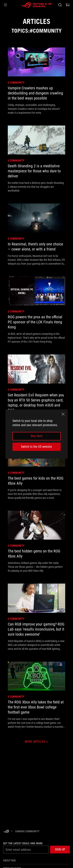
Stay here (36, 436)
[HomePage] (6, 832)
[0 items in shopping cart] (68, 5)
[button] (5, 5)
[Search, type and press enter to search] (60, 5)
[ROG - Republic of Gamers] (37, 5)
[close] (63, 414)
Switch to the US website (36, 447)
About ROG (9, 860)
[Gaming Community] (27, 831)
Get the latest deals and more (23, 843)
